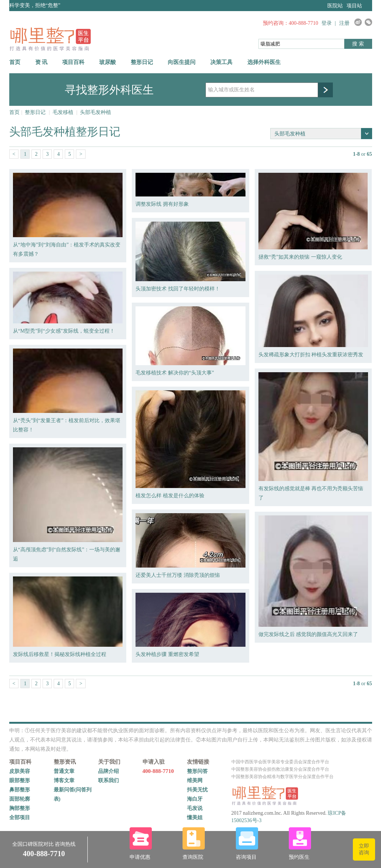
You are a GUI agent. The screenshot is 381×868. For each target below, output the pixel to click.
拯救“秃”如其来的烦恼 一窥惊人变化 (300, 257)
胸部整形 (20, 808)
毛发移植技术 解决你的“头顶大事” (175, 373)
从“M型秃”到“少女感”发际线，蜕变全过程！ (64, 331)
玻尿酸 (108, 62)
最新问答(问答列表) (73, 794)
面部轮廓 (20, 799)
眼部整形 (20, 780)
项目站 (354, 6)
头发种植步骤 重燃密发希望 (167, 654)
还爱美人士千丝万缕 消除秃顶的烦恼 (178, 575)
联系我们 (108, 780)
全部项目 (20, 817)
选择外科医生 (264, 62)
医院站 (335, 6)
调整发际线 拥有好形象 (162, 204)
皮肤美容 (20, 771)
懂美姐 (195, 817)
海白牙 (195, 799)
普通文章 (64, 771)
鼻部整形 (20, 790)
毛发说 (195, 808)
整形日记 (142, 62)
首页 (15, 62)
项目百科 (73, 62)
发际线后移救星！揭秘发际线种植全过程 (60, 654)
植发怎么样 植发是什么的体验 (170, 496)
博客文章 (64, 780)
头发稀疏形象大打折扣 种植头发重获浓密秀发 (311, 355)
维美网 (195, 780)
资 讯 (41, 62)
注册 (344, 23)
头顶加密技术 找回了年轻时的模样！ (178, 289)
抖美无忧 (197, 790)
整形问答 (197, 771)
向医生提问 (182, 62)
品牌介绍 (108, 771)
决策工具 (221, 62)
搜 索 (358, 44)
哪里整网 (50, 39)
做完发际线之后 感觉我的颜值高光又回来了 (308, 634)
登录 (327, 23)
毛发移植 (63, 112)
